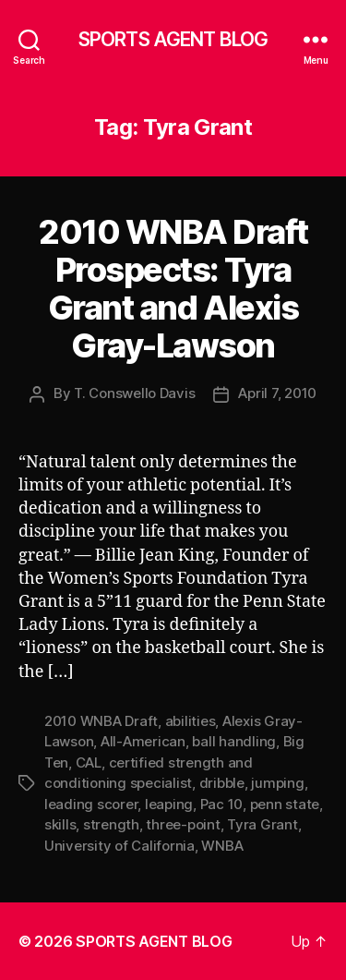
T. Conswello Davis (134, 393)
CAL (89, 762)
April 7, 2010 (277, 393)
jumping (277, 783)
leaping (169, 804)
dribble (222, 783)
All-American (143, 741)
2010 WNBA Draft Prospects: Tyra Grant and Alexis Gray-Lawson (173, 289)
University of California (119, 846)
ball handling (234, 741)
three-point (183, 824)
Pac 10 (221, 804)
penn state (285, 804)
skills (60, 824)
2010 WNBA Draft (101, 721)
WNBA (222, 846)
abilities (191, 721)
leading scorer (91, 804)
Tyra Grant (262, 824)
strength (111, 824)
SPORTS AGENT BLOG (173, 39)
